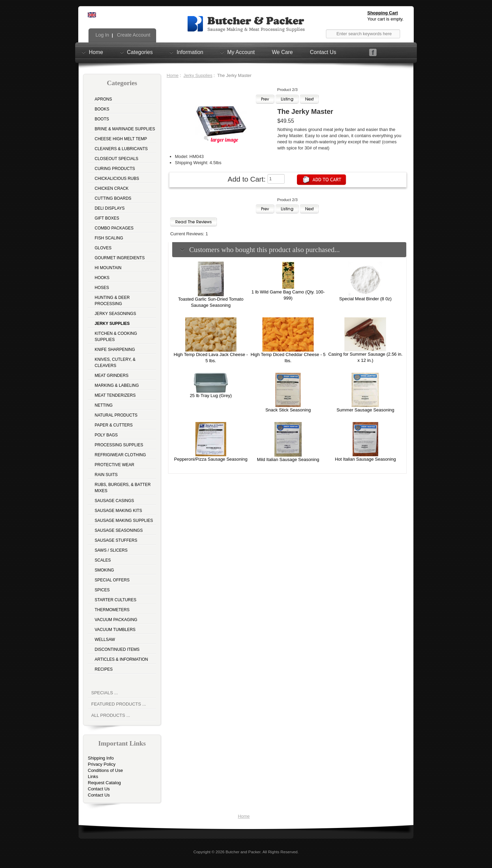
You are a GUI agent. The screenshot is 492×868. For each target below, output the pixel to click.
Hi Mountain (108, 268)
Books (102, 109)
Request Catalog (104, 783)
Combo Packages (114, 228)
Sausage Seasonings (119, 530)
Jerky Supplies (198, 75)
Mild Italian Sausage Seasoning (288, 459)
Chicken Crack (112, 188)
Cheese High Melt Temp (121, 139)
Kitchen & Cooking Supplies (116, 337)
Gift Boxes (107, 218)
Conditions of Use (105, 770)
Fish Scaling (109, 238)
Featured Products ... (119, 704)
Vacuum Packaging (116, 620)
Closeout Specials (117, 159)
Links (93, 777)
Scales (103, 560)
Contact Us (323, 52)
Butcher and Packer (243, 852)
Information (190, 52)
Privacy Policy (102, 764)
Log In (102, 35)
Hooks (102, 278)
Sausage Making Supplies (124, 521)
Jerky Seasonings (115, 314)
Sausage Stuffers (116, 540)
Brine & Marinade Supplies (125, 129)
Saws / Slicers (111, 550)
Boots (102, 119)
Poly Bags (106, 435)
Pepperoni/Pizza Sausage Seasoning (211, 459)
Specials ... (105, 693)
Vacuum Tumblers (115, 630)
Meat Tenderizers (115, 395)
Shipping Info (101, 758)
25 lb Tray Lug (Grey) (211, 396)
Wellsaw (105, 640)
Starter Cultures (115, 600)
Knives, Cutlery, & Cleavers (115, 363)
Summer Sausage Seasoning (365, 410)
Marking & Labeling (117, 385)
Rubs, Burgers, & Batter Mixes (123, 488)
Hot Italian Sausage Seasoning (365, 459)
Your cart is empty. (385, 19)
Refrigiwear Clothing (120, 455)
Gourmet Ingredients (120, 258)
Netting (104, 405)
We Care (282, 52)
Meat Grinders (112, 376)
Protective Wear (114, 465)
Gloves (103, 248)
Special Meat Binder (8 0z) (365, 299)
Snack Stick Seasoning (288, 410)
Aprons (103, 99)
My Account (241, 52)
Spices (102, 590)
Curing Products (115, 169)
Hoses (102, 288)
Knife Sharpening (115, 350)
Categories (140, 52)
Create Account (133, 35)
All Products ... (111, 715)
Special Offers (112, 580)
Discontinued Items (117, 649)
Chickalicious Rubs (117, 179)
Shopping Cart (383, 13)
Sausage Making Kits (118, 511)
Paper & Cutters (114, 425)
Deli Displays (110, 208)
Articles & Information (121, 659)
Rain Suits (106, 475)
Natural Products (116, 415)
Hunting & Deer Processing (112, 301)
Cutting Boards (113, 198)
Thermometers (112, 610)
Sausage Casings (114, 501)
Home (96, 52)
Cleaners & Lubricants (121, 149)
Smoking (104, 570)
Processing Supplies (119, 445)
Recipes (104, 669)
